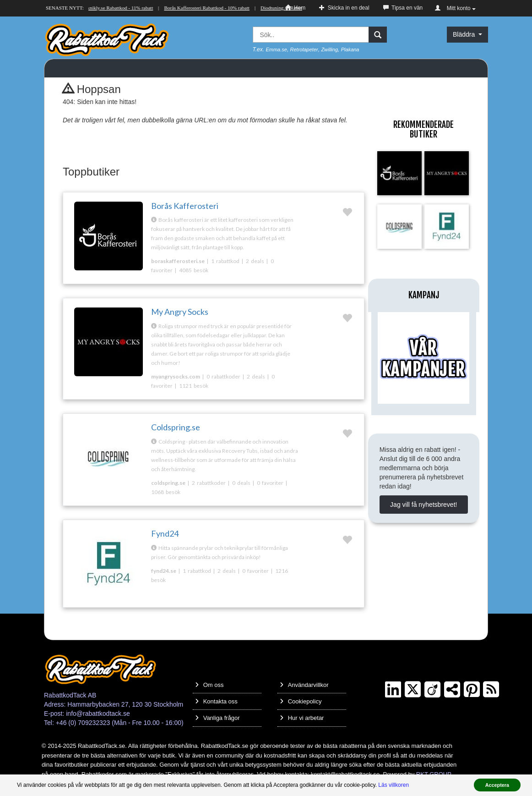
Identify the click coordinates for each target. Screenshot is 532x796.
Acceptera (497, 785)
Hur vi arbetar (302, 718)
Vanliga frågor (217, 718)
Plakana (350, 49)
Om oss (209, 685)
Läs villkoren (394, 785)
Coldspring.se (176, 427)
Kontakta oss (216, 701)
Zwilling (329, 49)
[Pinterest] (472, 690)
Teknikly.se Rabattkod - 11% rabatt (118, 8)
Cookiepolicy (301, 701)
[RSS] (491, 690)
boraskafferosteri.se (178, 261)
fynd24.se (164, 571)
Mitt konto (455, 8)
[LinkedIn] (393, 690)
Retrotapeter (304, 49)
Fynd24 (165, 533)
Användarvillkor (304, 685)
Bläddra (467, 34)
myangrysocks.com (176, 376)
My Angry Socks (180, 312)
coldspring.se (168, 483)
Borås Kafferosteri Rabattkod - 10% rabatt (207, 8)
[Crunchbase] (432, 690)
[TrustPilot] (452, 690)
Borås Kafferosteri (185, 206)
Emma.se (276, 49)
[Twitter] (413, 690)
